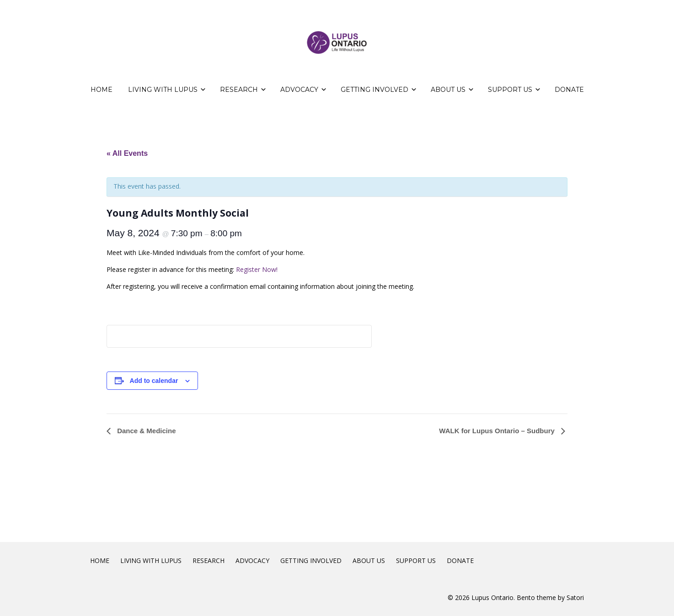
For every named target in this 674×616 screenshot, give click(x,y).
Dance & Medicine (146, 431)
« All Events (127, 153)
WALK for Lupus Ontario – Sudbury (498, 431)
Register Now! (257, 269)
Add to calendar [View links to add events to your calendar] (154, 381)
